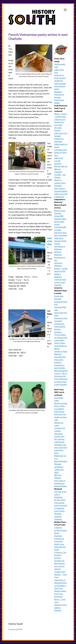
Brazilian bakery (60, 219)
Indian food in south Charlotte (59, 161)
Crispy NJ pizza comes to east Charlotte (60, 282)
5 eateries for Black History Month (61, 530)
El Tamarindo (59, 508)
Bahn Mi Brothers (61, 461)
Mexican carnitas (61, 403)
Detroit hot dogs (60, 233)
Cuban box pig (60, 120)
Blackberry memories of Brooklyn (59, 95)
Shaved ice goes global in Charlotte (60, 608)
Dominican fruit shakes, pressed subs (60, 417)
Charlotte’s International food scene (59, 539)
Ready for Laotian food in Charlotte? (60, 183)
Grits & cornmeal (61, 506)
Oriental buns (59, 324)
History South (14, 629)
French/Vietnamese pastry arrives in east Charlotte (61, 382)
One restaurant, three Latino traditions (60, 360)
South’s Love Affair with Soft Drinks (60, 547)
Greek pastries (60, 327)
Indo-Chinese (59, 412)
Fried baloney (59, 503)
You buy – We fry (61, 374)
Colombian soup (60, 150)
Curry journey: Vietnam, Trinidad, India (60, 569)
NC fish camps (60, 500)
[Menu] (65, 10)
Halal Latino (59, 238)
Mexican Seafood (61, 371)
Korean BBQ (59, 216)
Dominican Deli (60, 376)
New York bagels (61, 235)
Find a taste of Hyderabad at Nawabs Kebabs (60, 483)
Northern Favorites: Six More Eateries (59, 561)
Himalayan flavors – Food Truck (60, 599)
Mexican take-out (61, 166)
